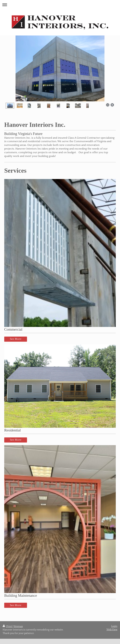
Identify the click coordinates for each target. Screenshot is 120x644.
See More (16, 339)
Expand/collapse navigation (60, 5)
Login (114, 626)
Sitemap (18, 626)
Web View (112, 630)
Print (8, 626)
